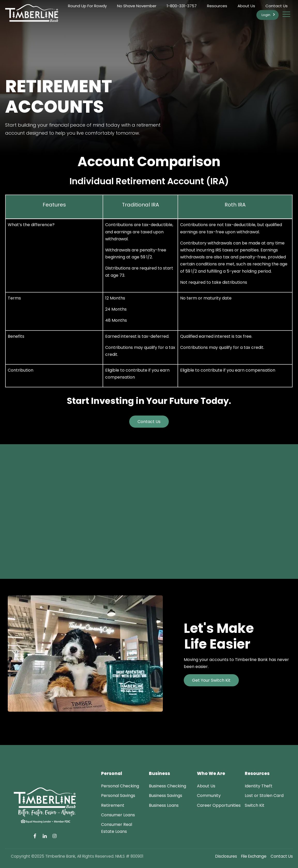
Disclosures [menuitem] (226, 856)
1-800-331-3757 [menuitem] (182, 6)
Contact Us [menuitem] (277, 6)
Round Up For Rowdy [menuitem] (87, 6)
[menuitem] (120, 786)
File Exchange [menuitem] (254, 856)
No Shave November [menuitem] (137, 6)
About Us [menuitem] (246, 6)
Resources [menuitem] (217, 6)
